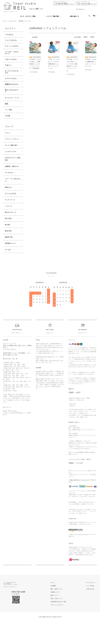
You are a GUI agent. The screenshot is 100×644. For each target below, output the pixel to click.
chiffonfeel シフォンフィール (28, 21)
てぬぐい (8, 65)
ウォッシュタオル (12, 46)
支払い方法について (61, 622)
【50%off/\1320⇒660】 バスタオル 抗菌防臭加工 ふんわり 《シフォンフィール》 (91, 62)
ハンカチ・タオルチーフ (12, 53)
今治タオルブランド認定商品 (12, 171)
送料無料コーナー (12, 266)
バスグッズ (9, 226)
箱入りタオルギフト (12, 91)
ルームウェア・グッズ (12, 100)
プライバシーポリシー (62, 628)
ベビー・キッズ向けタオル (12, 197)
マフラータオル (11, 78)
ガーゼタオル (10, 189)
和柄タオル (9, 205)
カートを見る (92, 609)
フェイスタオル (11, 40)
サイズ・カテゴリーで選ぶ (28, 16)
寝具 (7, 107)
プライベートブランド (12, 145)
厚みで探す (9, 239)
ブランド (8, 137)
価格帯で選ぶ (10, 259)
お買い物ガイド (74, 16)
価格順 (85, 37)
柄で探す (8, 246)
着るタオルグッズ (12, 232)
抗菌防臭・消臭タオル (12, 181)
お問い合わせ (92, 612)
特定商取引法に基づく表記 (63, 625)
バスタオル (9, 35)
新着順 (92, 37)
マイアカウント (81, 9)
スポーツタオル (11, 59)
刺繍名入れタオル (12, 84)
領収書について (60, 615)
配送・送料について (61, 612)
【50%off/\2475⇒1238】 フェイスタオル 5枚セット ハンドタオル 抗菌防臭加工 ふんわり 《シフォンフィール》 (72, 64)
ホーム (5, 21)
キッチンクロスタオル (12, 72)
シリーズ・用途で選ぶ (53, 16)
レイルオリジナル (14, 21)
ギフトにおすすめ (12, 212)
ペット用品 (9, 113)
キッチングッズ (11, 219)
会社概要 (58, 609)
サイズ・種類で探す (12, 155)
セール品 (8, 273)
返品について (59, 619)
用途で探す (9, 252)
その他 (7, 120)
